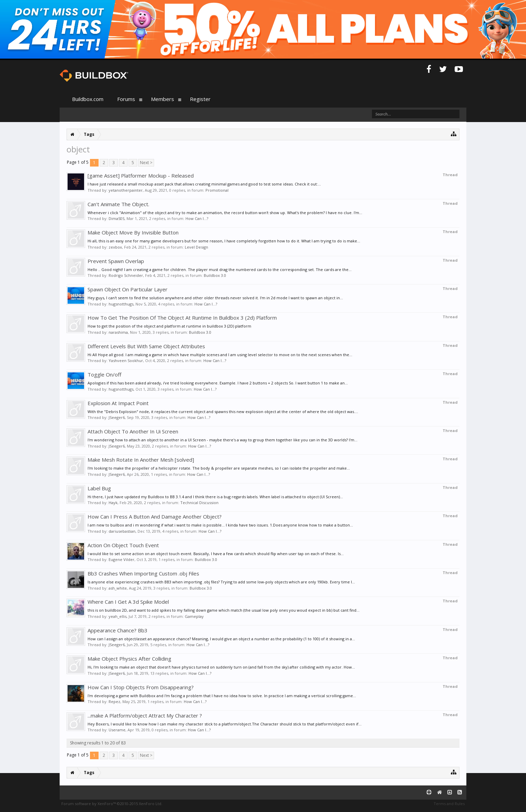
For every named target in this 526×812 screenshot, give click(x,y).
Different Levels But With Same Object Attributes (146, 346)
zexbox (115, 247)
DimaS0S (117, 218)
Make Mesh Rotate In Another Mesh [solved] (141, 460)
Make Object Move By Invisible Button (133, 232)
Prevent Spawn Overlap (116, 261)
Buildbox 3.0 (215, 275)
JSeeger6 (117, 417)
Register (200, 99)
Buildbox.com (88, 99)
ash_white (118, 588)
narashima (118, 332)
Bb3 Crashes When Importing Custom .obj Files (143, 573)
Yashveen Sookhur (126, 360)
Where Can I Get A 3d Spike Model (128, 602)
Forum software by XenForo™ (112, 804)
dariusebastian (122, 531)
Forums (126, 99)
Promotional (217, 190)
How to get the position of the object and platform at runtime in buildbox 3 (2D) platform (169, 326)
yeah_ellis (118, 616)
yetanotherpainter (126, 190)
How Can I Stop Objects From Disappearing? (141, 687)
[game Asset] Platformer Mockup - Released (141, 176)
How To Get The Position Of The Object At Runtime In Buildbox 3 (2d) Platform (182, 318)
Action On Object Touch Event (123, 545)
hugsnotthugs (121, 304)
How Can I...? (197, 218)
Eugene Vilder (122, 559)
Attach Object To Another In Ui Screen (133, 431)
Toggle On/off (104, 374)
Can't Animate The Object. (118, 204)
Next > (146, 163)
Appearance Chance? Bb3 (118, 630)
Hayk (113, 503)
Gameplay (194, 616)
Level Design (196, 247)
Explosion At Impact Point (118, 403)
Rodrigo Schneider (126, 275)
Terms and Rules (449, 804)
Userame (117, 730)
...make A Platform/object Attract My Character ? (145, 715)
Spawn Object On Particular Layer (128, 289)
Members (163, 99)
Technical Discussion (199, 503)
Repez (114, 701)
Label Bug (99, 488)
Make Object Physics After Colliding (129, 659)
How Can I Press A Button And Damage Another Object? (155, 517)
